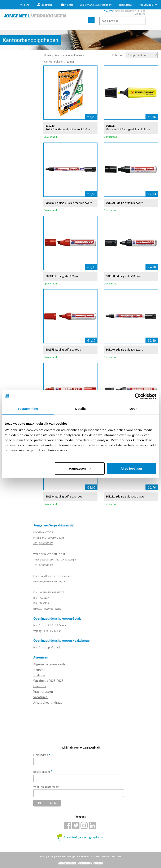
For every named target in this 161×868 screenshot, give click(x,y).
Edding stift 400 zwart (129, 349)
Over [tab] (133, 408)
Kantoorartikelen (54, 62)
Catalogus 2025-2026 (48, 681)
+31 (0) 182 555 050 (43, 543)
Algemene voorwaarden (50, 664)
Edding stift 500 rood (68, 349)
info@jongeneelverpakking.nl (56, 576)
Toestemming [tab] (28, 408)
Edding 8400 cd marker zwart (73, 203)
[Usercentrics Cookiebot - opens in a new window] (138, 396)
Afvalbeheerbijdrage (48, 702)
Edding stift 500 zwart (129, 276)
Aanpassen (80, 468)
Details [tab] (80, 408)
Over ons (40, 686)
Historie (39, 675)
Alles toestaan (131, 468)
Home (47, 55)
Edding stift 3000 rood (69, 496)
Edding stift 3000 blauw (130, 496)
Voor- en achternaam (46, 787)
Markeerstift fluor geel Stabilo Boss (128, 129)
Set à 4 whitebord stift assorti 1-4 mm (69, 129)
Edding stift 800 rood (68, 276)
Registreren (45, 5)
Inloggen (67, 5)
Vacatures (41, 697)
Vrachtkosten (43, 691)
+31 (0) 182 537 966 (43, 565)
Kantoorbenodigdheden (68, 55)
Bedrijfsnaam (43, 772)
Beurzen (39, 670)
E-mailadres (42, 755)
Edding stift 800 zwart (129, 203)
